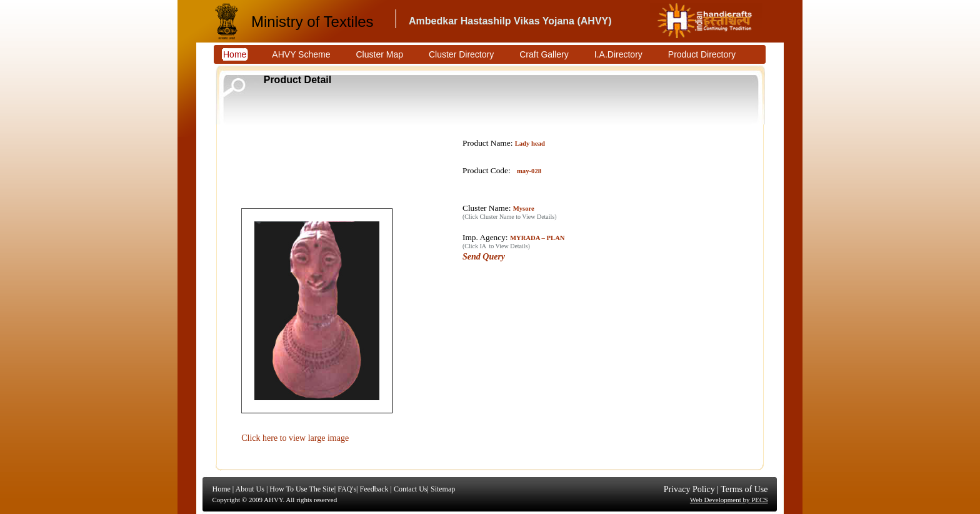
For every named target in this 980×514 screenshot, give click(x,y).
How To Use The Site (302, 489)
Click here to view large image (295, 438)
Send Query (484, 257)
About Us (250, 489)
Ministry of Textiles (312, 22)
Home (222, 489)
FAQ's (347, 489)
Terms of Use (744, 489)
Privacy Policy (689, 489)
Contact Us (411, 489)
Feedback (374, 489)
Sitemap (443, 489)
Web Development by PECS (729, 500)
